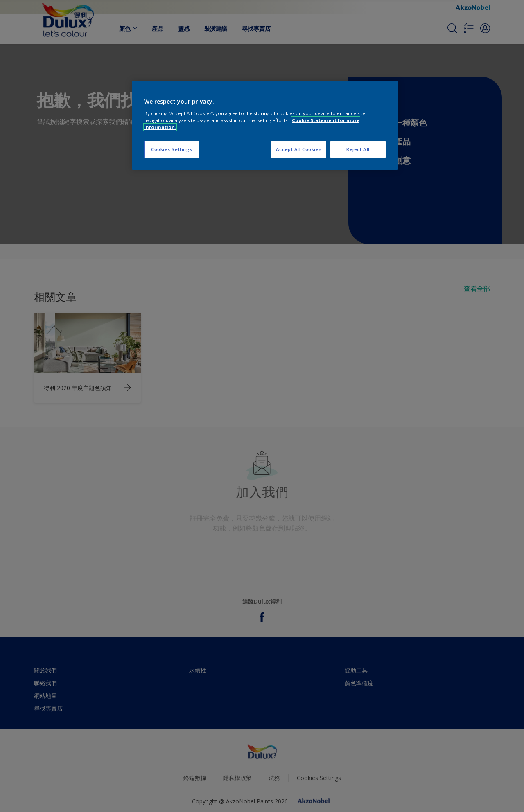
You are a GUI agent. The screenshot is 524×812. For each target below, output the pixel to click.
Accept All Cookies (299, 149)
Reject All (358, 149)
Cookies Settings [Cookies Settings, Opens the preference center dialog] (172, 149)
